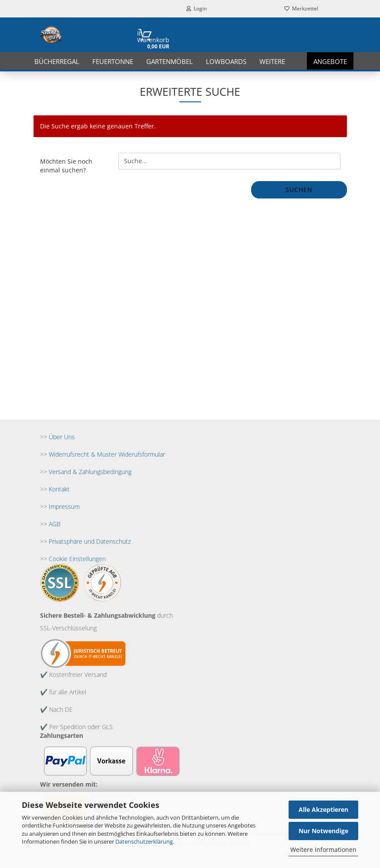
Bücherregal (57, 61)
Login (197, 8)
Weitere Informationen (323, 849)
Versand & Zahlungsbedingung (90, 472)
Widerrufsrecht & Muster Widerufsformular (107, 454)
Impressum (64, 506)
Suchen (299, 190)
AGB (55, 524)
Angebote (330, 61)
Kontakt (59, 489)
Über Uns (62, 437)
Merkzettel (301, 8)
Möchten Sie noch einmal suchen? (66, 166)
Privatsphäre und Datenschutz (90, 541)
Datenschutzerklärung (144, 841)
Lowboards (226, 61)
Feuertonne (113, 61)
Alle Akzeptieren (323, 809)
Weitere (272, 61)
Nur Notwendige (323, 831)
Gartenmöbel (170, 61)
